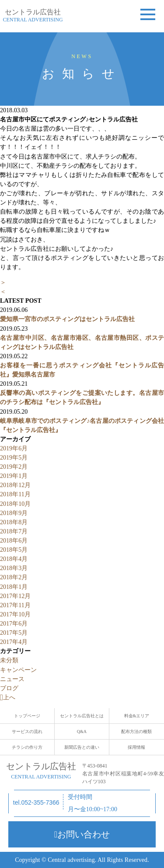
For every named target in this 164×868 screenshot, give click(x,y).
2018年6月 (14, 540)
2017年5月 (14, 633)
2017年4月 (14, 642)
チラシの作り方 (27, 747)
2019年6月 (14, 448)
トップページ (27, 716)
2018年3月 (14, 568)
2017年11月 (15, 605)
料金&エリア (137, 716)
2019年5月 (14, 457)
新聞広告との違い (82, 747)
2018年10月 (15, 504)
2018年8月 (14, 522)
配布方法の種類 (136, 731)
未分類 (9, 660)
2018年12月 (15, 485)
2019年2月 (14, 467)
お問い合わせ (82, 834)
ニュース (12, 679)
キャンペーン (18, 670)
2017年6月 (14, 623)
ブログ (9, 688)
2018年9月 (14, 513)
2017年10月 (15, 614)
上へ (8, 697)
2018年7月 (14, 531)
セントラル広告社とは (82, 716)
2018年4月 (14, 559)
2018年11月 (15, 494)
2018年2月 (14, 577)
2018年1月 (14, 587)
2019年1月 (14, 476)
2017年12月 (15, 596)
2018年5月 (14, 550)
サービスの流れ (27, 731)
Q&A (82, 731)
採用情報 (136, 747)
